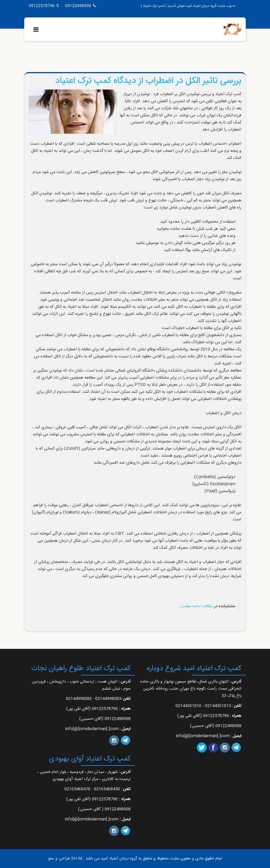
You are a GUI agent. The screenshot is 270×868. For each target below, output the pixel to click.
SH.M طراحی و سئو (65, 859)
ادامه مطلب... (189, 606)
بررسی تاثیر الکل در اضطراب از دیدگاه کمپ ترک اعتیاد (148, 81)
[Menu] (37, 30)
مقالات (207, 606)
